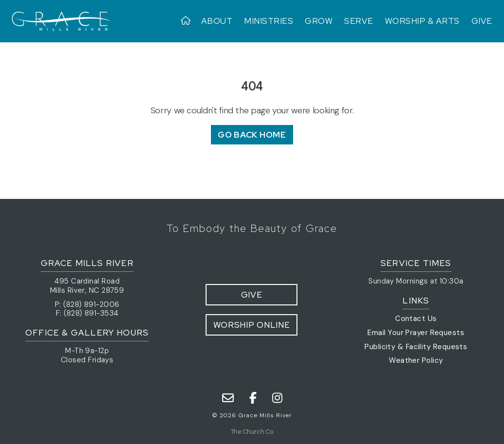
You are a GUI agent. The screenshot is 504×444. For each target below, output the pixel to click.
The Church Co (252, 432)
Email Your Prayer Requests (416, 333)
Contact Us (416, 319)
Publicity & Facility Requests (416, 347)
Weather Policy (416, 360)
